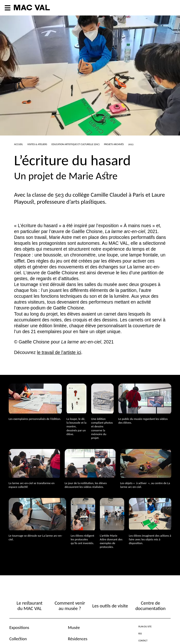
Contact (143, 641)
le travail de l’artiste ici (59, 352)
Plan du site (145, 627)
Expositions (19, 627)
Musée (74, 627)
